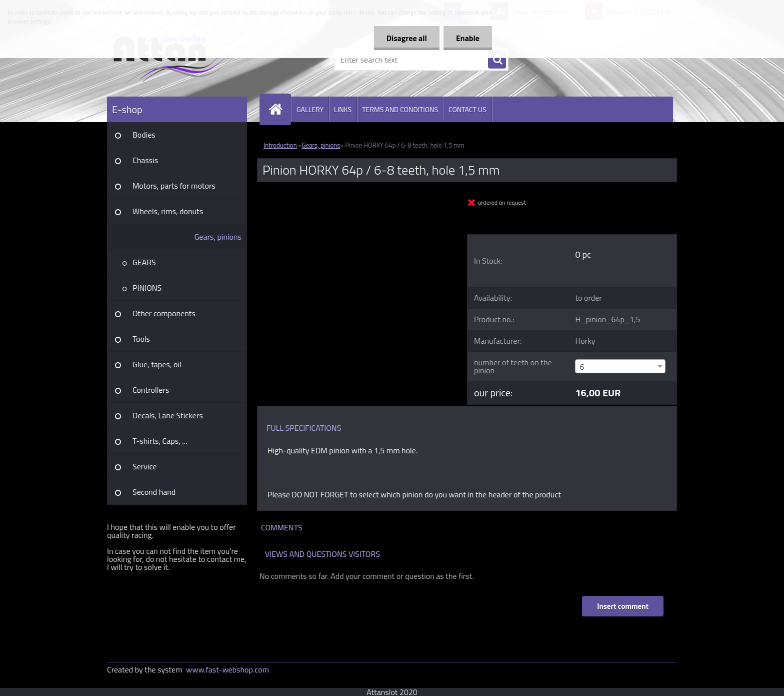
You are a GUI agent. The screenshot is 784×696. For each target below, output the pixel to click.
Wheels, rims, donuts (168, 211)
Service (144, 466)
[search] (497, 60)
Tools (141, 339)
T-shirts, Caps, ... (160, 441)
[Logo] (176, 60)
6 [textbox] (582, 367)
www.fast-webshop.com (227, 669)
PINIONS (147, 288)
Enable (468, 38)
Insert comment (623, 606)
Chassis (145, 160)
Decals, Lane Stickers (168, 415)
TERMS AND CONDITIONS (400, 109)
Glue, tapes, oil (157, 364)
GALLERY (310, 109)
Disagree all (407, 38)
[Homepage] (279, 109)
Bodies (144, 135)
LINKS (343, 109)
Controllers (151, 390)
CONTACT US (467, 109)
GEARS (144, 262)
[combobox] (620, 366)
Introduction (280, 145)
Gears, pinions (218, 237)
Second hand (154, 492)
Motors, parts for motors (174, 186)
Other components (164, 313)
